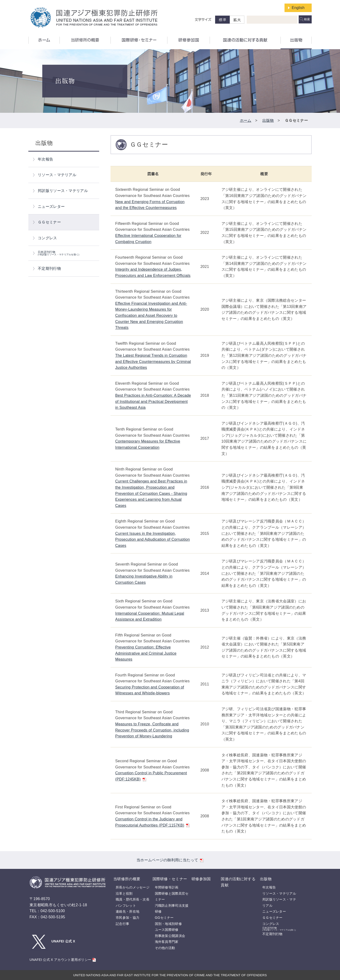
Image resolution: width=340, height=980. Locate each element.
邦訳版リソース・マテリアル (63, 191)
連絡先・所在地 (127, 911)
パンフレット (126, 906)
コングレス (47, 238)
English (298, 8)
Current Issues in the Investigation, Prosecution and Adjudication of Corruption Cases (153, 540)
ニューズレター (51, 207)
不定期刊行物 (49, 268)
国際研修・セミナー (170, 879)
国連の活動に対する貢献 (238, 882)
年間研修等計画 (167, 887)
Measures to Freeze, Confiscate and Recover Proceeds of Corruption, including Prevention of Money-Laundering (152, 730)
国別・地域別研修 (168, 924)
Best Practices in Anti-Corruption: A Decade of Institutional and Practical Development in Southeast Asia (153, 401)
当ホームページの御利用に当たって (170, 860)
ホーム (246, 120)
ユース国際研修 (167, 930)
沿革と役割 (124, 893)
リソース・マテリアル (57, 175)
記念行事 (122, 924)
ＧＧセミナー (49, 222)
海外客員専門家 (167, 942)
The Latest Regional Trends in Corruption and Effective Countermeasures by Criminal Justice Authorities (153, 362)
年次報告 (45, 159)
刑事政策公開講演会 (170, 936)
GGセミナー (164, 918)
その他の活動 (165, 948)
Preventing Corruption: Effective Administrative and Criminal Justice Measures (146, 653)
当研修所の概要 (127, 879)
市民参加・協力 (127, 918)
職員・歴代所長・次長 (133, 899)
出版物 (268, 120)
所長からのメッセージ (133, 887)
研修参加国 (201, 879)
